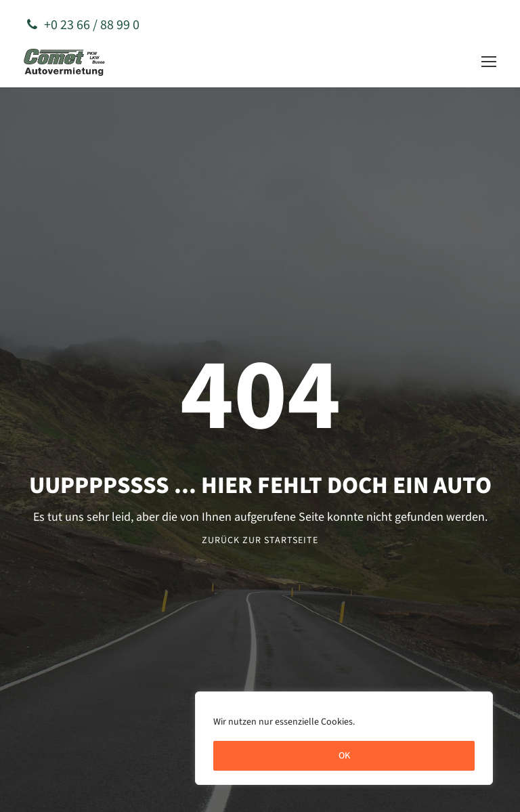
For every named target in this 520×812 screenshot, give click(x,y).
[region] (344, 738)
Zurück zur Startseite (260, 540)
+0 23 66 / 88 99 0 (83, 25)
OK (344, 756)
